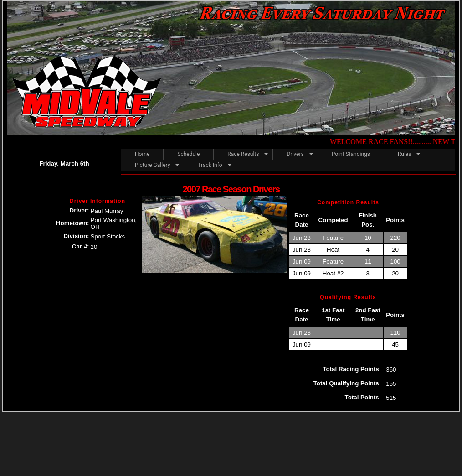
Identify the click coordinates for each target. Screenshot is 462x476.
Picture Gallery (152, 165)
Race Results (243, 154)
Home (142, 154)
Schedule (188, 154)
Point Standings (351, 154)
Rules (404, 154)
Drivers (295, 154)
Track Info (210, 165)
